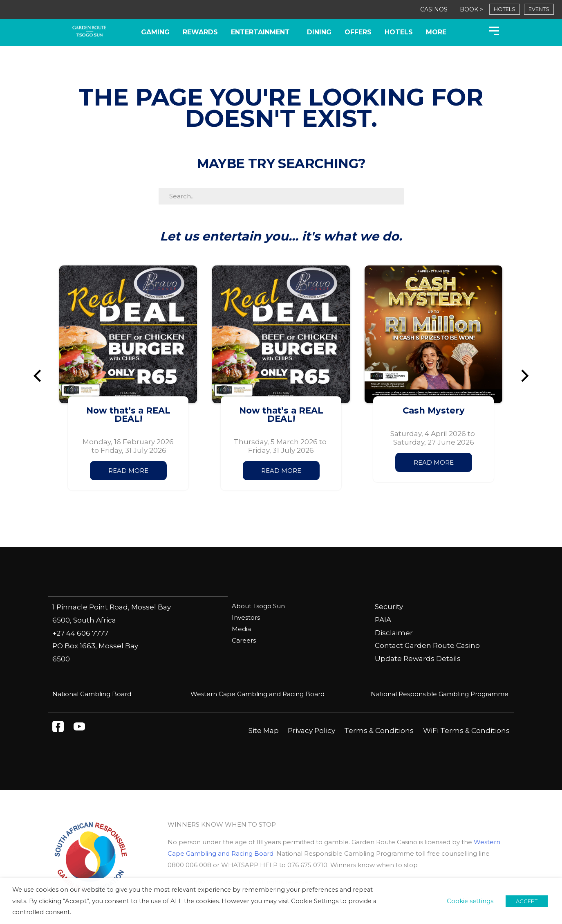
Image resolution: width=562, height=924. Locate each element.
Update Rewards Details (418, 659)
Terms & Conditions (379, 730)
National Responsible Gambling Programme (440, 694)
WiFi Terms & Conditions (466, 730)
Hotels (399, 32)
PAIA (383, 620)
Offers (358, 32)
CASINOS (434, 9)
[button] (41, 376)
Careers (244, 640)
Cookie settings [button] (470, 901)
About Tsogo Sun (258, 606)
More (436, 32)
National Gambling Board (92, 694)
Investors (246, 617)
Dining (319, 32)
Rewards (200, 32)
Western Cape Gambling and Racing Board (257, 694)
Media (241, 629)
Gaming (155, 32)
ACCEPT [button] (527, 901)
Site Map (264, 730)
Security (389, 607)
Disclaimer (394, 633)
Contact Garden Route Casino (427, 645)
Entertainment (262, 32)
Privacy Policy (311, 730)
